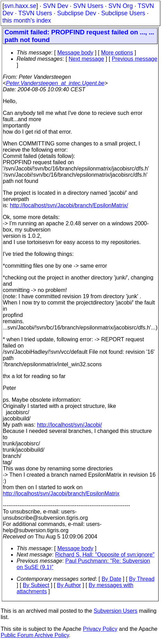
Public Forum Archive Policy (35, 635)
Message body (75, 53)
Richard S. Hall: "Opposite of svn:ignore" (105, 555)
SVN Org (120, 6)
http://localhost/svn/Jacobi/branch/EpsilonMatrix (61, 494)
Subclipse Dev (77, 13)
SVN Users (88, 6)
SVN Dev (55, 6)
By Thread (142, 579)
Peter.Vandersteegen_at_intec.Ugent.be (55, 83)
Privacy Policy (100, 629)
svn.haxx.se (20, 6)
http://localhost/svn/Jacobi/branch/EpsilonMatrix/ (69, 205)
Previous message (135, 59)
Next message (86, 59)
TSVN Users (35, 13)
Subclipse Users (123, 13)
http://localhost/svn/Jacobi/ (70, 425)
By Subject (36, 585)
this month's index (27, 20)
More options (117, 53)
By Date (111, 579)
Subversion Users (116, 611)
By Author (69, 585)
